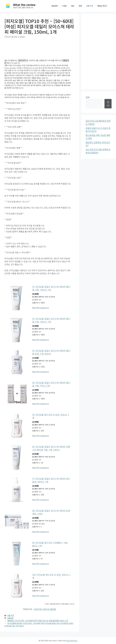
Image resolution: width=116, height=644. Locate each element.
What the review (24, 5)
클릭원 (53, 609)
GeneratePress (72, 641)
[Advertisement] (99, 52)
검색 (88, 97)
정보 (73, 6)
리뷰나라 (46, 609)
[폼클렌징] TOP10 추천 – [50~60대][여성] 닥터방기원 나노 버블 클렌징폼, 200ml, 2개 (38, 621)
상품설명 (10, 618)
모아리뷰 (38, 609)
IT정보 (64, 6)
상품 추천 (90, 6)
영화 (80, 6)
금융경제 (54, 6)
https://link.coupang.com (41, 308)
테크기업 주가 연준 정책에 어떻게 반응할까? (98, 151)
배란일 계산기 (102, 6)
